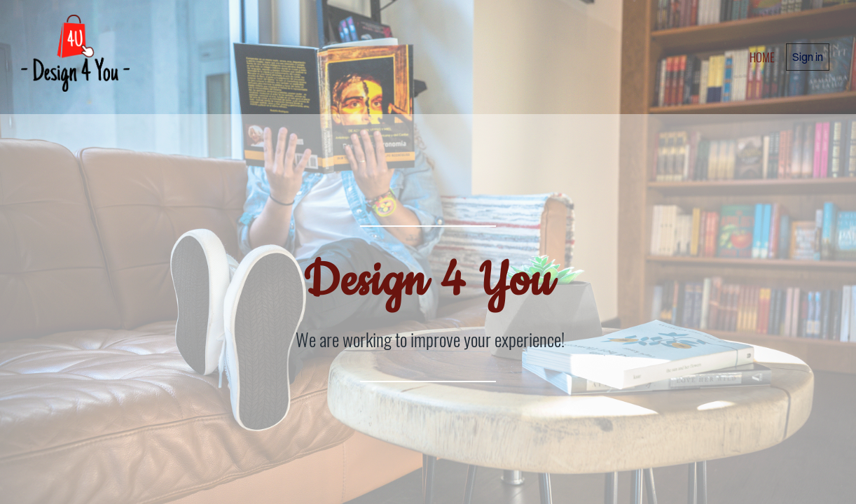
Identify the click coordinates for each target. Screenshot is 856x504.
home (762, 57)
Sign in (808, 57)
